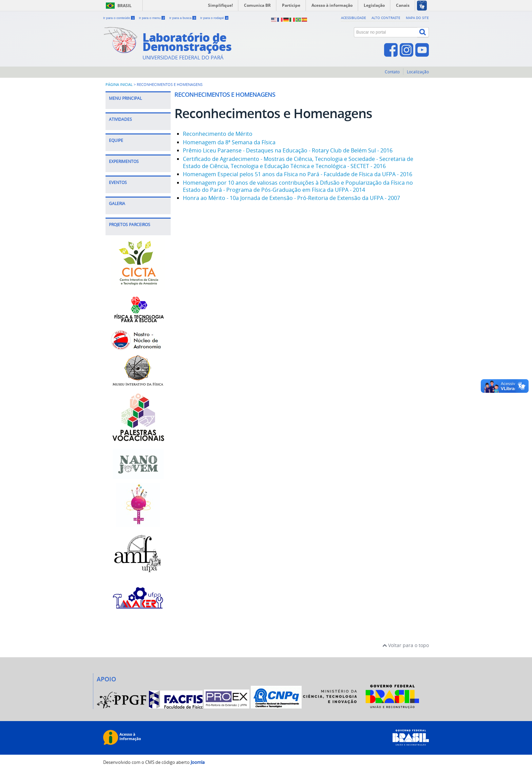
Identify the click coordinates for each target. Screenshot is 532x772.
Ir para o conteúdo (119, 18)
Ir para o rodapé (214, 18)
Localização (418, 72)
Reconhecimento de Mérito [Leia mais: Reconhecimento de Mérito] (218, 134)
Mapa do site (417, 18)
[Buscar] (423, 32)
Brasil (125, 6)
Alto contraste (386, 18)
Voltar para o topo (406, 645)
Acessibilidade (354, 18)
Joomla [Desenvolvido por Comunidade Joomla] (198, 762)
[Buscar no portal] (386, 32)
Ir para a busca (183, 18)
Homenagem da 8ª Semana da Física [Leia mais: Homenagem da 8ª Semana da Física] (229, 142)
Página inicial (119, 85)
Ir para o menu (152, 18)
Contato (392, 72)
